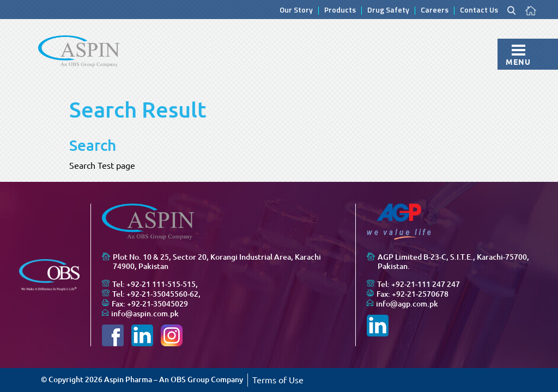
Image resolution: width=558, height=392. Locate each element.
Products (340, 11)
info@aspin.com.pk (145, 314)
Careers (435, 11)
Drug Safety (388, 11)
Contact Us (479, 11)
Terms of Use (278, 380)
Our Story (296, 11)
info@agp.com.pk (407, 304)
